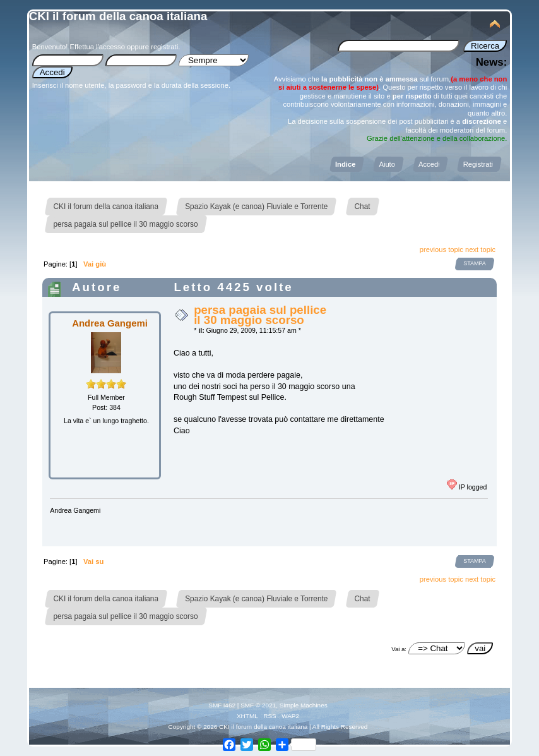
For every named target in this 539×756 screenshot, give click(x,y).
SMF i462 (222, 705)
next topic (480, 249)
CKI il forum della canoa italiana (118, 16)
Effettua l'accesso (98, 47)
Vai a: (399, 649)
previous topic (441, 249)
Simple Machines (304, 705)
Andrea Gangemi (110, 323)
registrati (164, 47)
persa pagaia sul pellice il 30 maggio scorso (260, 315)
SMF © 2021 (258, 705)
